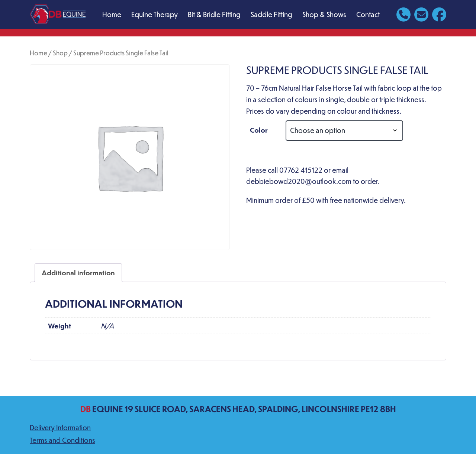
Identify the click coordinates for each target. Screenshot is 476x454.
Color (259, 130)
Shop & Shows (324, 14)
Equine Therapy (155, 14)
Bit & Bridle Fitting (214, 14)
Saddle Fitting (271, 14)
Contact (368, 14)
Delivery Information (60, 427)
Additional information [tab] (78, 273)
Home (112, 14)
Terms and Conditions (62, 440)
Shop (60, 53)
